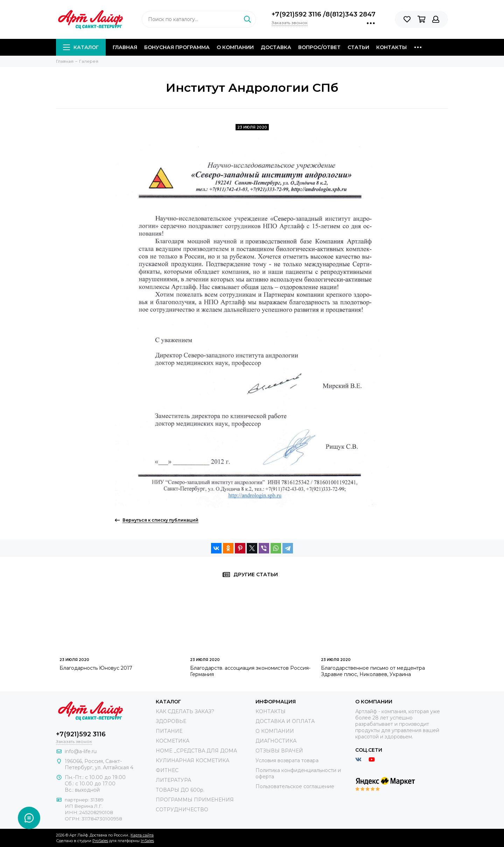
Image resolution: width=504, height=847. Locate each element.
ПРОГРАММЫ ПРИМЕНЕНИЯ (195, 800)
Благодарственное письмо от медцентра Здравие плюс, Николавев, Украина (373, 671)
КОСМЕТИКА (173, 741)
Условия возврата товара (287, 760)
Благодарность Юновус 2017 (96, 668)
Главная (125, 47)
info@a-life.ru (81, 751)
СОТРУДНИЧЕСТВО (182, 810)
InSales (147, 841)
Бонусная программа (177, 47)
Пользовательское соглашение (295, 786)
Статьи (358, 47)
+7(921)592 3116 (297, 14)
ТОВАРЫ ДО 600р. (180, 790)
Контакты (391, 47)
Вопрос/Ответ (319, 47)
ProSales (100, 841)
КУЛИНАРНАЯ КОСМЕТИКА (192, 760)
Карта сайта (142, 835)
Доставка (276, 47)
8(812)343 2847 (351, 14)
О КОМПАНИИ (275, 731)
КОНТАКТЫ (271, 711)
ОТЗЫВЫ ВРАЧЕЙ (279, 751)
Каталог (81, 47)
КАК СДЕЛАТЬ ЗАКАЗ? (185, 711)
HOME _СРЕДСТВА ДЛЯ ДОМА (196, 751)
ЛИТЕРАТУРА (173, 780)
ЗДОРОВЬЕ (171, 721)
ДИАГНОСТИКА (276, 741)
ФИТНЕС (167, 770)
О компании (235, 47)
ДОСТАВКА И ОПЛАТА (285, 721)
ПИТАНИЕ (169, 731)
